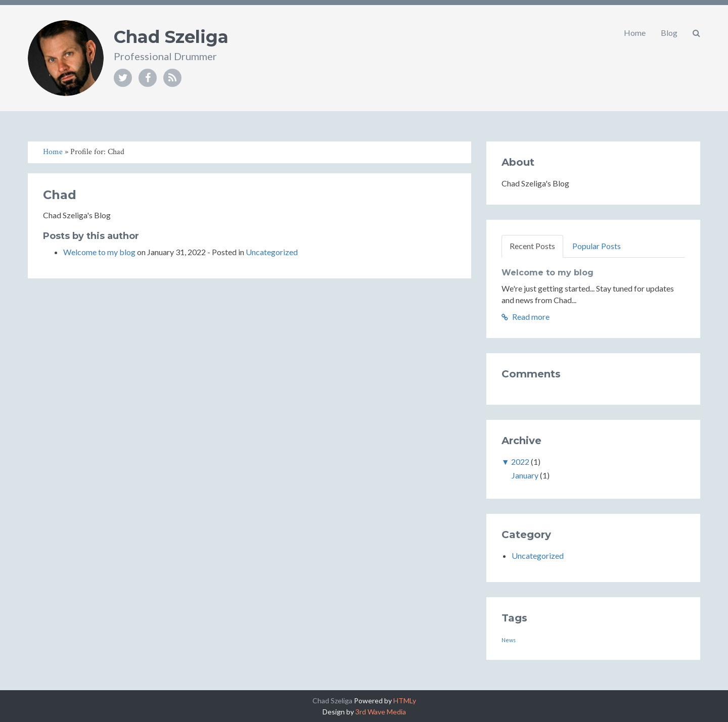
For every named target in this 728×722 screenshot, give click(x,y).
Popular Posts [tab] (597, 246)
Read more (526, 317)
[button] (696, 33)
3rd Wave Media (381, 712)
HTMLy (405, 701)
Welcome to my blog (99, 252)
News (509, 640)
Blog (669, 33)
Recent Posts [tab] (532, 246)
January (525, 475)
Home (635, 33)
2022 (520, 462)
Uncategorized (272, 252)
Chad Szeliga (171, 37)
